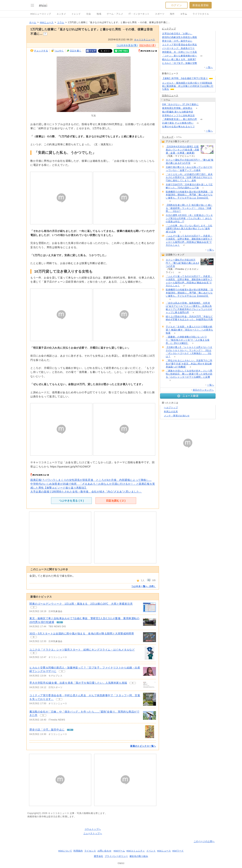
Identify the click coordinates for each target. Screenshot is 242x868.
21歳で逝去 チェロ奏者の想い (178, 123)
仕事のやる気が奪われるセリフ (178, 127)
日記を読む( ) (147, 45)
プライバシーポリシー (116, 856)
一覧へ (209, 67)
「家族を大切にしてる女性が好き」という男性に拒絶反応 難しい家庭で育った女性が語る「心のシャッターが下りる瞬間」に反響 (189, 374)
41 (198, 123)
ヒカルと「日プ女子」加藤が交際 (180, 63)
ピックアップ (169, 29)
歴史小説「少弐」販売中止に (47, 730)
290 (203, 104)
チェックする (41, 51)
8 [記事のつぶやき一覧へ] (34, 653)
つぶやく (59, 51)
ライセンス (90, 851)
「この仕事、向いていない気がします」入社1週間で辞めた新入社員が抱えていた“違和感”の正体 (189, 229)
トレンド (76, 14)
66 (201, 37)
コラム (184, 14)
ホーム (33, 22)
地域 (99, 14)
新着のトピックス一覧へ (143, 746)
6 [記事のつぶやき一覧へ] (34, 637)
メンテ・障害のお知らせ (177, 416)
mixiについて (65, 851)
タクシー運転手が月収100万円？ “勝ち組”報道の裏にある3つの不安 (182, 263)
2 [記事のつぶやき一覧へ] (34, 607)
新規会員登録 (201, 5)
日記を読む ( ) (116, 501)
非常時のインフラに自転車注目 (178, 115)
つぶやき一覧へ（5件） (144, 586)
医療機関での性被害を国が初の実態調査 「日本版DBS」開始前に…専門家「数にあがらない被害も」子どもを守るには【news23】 (189, 195)
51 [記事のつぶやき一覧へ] (60, 622)
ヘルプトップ (171, 408)
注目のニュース (170, 95)
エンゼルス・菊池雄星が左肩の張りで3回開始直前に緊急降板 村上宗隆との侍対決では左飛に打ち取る (188, 86)
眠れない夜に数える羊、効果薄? (179, 59)
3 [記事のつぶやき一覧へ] (59, 699)
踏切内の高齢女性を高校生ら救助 (180, 37)
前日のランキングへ (203, 390)
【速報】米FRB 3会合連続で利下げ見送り (185, 78)
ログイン (177, 5)
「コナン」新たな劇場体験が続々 (180, 56)
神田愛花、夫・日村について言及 (180, 52)
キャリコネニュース (145, 40)
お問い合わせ (105, 851)
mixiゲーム (119, 851)
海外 (172, 14)
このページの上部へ (204, 841)
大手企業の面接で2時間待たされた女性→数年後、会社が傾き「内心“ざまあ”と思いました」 (86, 492)
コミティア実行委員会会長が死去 (180, 45)
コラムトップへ (93, 829)
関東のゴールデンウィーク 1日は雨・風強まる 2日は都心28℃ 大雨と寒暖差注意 (81, 604)
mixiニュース (47, 22)
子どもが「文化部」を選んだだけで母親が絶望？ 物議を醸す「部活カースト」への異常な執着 (189, 330)
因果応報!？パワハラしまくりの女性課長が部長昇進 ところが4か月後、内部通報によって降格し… (91, 480)
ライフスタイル (201, 14)
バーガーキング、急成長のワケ (178, 48)
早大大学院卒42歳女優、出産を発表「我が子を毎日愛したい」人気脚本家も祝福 (78, 683)
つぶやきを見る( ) (127, 45)
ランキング (168, 137)
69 (197, 112)
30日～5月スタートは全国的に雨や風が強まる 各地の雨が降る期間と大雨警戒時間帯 (82, 634)
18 (195, 163)
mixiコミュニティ (136, 851)
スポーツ (160, 14)
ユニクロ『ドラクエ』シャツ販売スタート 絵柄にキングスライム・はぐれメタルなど (82, 650)
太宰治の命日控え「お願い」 (177, 33)
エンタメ (61, 14)
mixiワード (178, 851)
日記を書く (76, 51)
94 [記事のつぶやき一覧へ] (70, 730)
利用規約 (78, 851)
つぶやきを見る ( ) (71, 501)
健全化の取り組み (139, 856)
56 (201, 63)
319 (199, 127)
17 (184, 245)
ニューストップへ (93, 833)
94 (197, 41)
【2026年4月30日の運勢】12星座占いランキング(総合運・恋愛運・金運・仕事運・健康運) (183, 150)
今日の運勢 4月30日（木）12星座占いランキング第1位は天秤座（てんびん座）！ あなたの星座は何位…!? (189, 218)
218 (199, 48)
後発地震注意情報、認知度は (177, 108)
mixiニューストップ (41, 14)
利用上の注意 (171, 412)
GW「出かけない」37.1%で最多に (180, 104)
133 (200, 60)
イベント (151, 851)
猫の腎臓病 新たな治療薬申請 (178, 112)
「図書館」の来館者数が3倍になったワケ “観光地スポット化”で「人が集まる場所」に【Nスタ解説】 (188, 340)
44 (201, 56)
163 (197, 34)
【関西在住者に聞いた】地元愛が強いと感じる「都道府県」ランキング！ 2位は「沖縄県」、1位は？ (189, 208)
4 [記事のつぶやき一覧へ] (133, 683)
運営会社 (98, 856)
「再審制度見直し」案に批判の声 (180, 119)
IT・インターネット (139, 14)
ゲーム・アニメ (115, 14)
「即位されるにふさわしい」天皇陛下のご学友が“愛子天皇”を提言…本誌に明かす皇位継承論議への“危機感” (189, 364)
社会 (89, 14)
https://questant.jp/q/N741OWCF (70, 467)
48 (201, 119)
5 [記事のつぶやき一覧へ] (43, 715)
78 (201, 45)
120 (201, 52)
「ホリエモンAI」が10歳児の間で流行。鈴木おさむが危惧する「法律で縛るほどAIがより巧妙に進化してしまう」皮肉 (189, 177)
